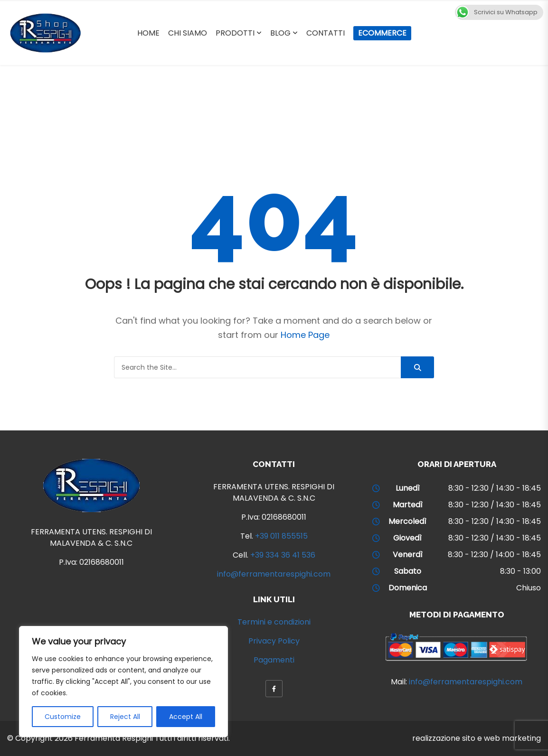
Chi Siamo (188, 33)
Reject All (125, 717)
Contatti (326, 33)
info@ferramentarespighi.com (274, 574)
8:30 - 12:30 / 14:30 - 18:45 (495, 488)
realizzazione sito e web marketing (477, 738)
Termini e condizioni (274, 622)
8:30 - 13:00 (520, 571)
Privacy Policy (274, 641)
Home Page (305, 335)
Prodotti (235, 33)
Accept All (186, 717)
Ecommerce (382, 33)
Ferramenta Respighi (114, 738)
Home (148, 33)
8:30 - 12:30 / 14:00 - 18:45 (494, 555)
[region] (123, 681)
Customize (63, 717)
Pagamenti (274, 660)
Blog (280, 33)
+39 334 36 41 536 (283, 555)
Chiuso (529, 588)
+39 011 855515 (281, 536)
